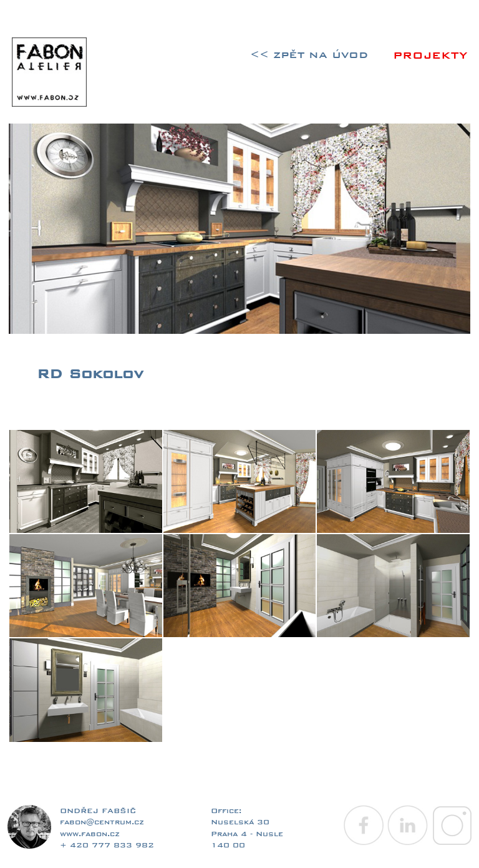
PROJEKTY (430, 55)
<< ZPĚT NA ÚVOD (309, 55)
